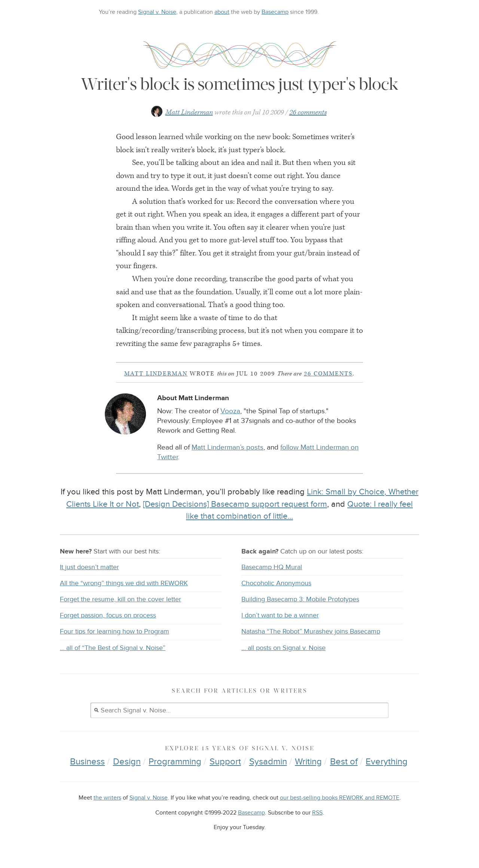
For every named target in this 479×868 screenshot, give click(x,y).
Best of (344, 762)
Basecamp (275, 12)
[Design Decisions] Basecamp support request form (235, 504)
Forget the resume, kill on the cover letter (120, 599)
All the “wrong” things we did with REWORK (124, 583)
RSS (317, 813)
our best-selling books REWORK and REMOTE (340, 798)
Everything (387, 762)
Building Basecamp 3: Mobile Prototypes (300, 599)
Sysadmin (268, 762)
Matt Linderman (189, 112)
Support (225, 762)
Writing (308, 762)
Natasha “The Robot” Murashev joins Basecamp (311, 631)
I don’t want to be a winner (280, 615)
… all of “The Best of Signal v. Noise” (113, 648)
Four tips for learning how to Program (115, 631)
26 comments (308, 112)
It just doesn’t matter (89, 567)
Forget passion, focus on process (108, 615)
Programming (175, 762)
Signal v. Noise (157, 12)
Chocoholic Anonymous (276, 583)
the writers (107, 798)
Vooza (230, 411)
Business (87, 762)
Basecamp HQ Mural (272, 567)
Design (127, 762)
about (222, 12)
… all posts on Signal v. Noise (283, 648)
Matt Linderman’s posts (228, 447)
